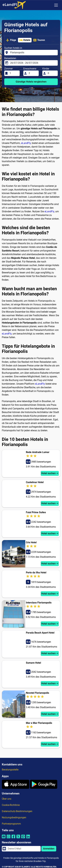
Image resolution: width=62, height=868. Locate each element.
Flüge (11, 40)
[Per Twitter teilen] (18, 838)
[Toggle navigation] (56, 5)
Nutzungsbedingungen (14, 817)
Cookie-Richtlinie (11, 805)
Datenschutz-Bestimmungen (17, 811)
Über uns (7, 799)
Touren (39, 40)
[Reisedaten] (33, 63)
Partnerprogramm (11, 824)
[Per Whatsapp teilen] (9, 838)
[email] (23, 849)
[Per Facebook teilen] (13, 838)
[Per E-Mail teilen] (4, 838)
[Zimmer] (14, 73)
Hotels (25, 40)
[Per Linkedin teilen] (28, 838)
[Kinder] (52, 73)
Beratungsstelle (10, 770)
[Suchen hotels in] (33, 53)
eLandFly (26, 143)
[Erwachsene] (33, 73)
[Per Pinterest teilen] (23, 838)
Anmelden (49, 849)
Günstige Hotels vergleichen (31, 82)
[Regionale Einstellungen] (50, 5)
